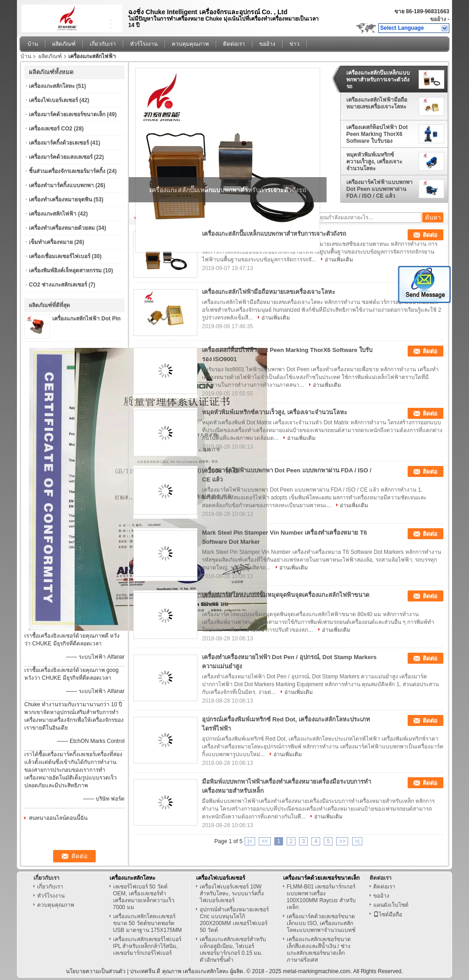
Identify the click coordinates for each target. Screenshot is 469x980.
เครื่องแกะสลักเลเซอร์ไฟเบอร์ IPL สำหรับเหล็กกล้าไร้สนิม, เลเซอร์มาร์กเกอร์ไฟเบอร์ (147, 946)
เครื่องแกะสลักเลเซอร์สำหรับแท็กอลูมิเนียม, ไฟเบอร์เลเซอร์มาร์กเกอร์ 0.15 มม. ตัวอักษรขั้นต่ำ (233, 950)
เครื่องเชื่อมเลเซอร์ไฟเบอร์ (60, 256)
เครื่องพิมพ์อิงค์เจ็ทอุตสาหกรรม (65, 271)
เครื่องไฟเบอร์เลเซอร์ (53, 100)
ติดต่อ (430, 235)
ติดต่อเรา (234, 44)
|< (250, 841)
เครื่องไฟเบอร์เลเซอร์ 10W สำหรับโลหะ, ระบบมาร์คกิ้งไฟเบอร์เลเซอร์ (232, 893)
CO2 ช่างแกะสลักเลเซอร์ (58, 285)
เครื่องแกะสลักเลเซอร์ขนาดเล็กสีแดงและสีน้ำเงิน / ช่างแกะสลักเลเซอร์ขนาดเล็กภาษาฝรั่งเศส (319, 950)
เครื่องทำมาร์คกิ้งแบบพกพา (61, 185)
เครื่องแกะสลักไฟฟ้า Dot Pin (86, 319)
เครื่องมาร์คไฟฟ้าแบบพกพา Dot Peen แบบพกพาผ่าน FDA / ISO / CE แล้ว (379, 189)
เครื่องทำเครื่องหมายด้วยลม (62, 228)
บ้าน (33, 44)
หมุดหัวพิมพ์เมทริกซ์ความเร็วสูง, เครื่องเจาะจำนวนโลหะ (374, 162)
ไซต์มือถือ (388, 915)
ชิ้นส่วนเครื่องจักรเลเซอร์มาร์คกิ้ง (67, 171)
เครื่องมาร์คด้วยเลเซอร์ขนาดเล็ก (67, 114)
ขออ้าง (438, 19)
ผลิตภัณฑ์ (64, 44)
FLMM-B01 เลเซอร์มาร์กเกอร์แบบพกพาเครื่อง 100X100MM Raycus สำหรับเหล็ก (321, 897)
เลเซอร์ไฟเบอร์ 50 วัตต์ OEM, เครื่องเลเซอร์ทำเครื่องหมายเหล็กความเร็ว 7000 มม (144, 897)
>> (342, 841)
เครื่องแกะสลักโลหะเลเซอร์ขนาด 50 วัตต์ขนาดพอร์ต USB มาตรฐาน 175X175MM (147, 923)
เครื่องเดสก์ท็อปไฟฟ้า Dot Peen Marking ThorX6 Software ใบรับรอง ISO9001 (377, 134)
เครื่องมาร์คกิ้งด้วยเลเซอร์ (59, 143)
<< (265, 841)
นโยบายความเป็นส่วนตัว (96, 971)
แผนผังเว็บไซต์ (391, 905)
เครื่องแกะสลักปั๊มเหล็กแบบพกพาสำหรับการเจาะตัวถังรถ (378, 80)
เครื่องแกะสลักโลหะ (52, 86)
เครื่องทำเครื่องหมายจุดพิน (60, 200)
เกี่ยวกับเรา (103, 44)
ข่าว (294, 44)
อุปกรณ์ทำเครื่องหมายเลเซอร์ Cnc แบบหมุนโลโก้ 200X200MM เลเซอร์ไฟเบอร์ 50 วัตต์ (234, 920)
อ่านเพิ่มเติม (339, 260)
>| (357, 841)
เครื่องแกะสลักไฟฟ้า (53, 214)
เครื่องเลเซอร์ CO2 (51, 129)
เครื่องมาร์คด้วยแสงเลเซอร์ (61, 157)
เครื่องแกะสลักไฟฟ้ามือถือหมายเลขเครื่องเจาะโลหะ (377, 103)
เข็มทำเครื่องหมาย (51, 242)
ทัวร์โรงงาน (144, 44)
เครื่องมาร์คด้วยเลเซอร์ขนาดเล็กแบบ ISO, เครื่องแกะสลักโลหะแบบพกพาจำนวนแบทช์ (321, 923)
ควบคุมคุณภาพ (190, 44)
